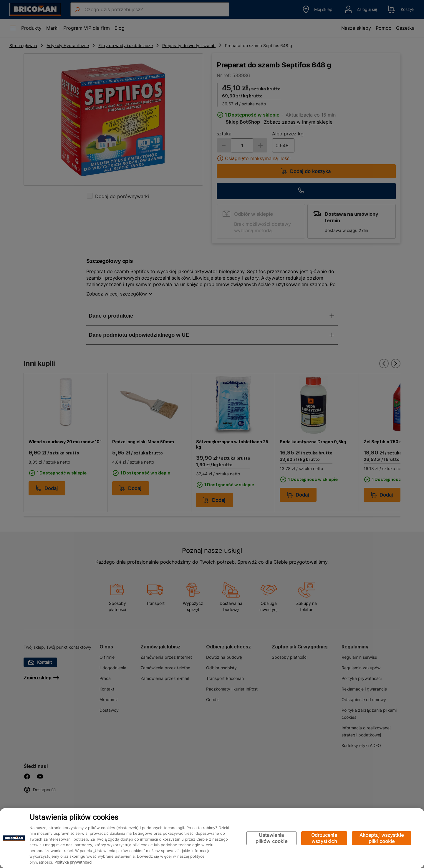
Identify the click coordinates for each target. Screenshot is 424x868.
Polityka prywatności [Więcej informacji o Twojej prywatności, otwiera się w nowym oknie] (73, 862)
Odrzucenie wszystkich (324, 838)
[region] (212, 838)
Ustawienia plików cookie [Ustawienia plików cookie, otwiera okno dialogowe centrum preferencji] (271, 838)
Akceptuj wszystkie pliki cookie (382, 838)
